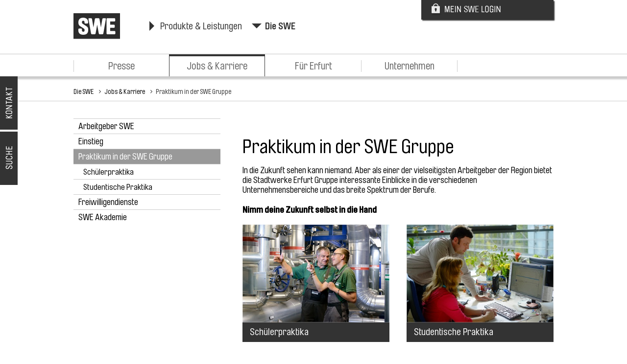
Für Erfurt (313, 66)
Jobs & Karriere (217, 66)
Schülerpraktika (109, 172)
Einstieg (91, 141)
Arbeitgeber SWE (106, 126)
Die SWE (280, 26)
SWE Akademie (103, 217)
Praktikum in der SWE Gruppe (193, 91)
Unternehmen (410, 66)
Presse (121, 66)
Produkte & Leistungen (201, 26)
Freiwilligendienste (108, 202)
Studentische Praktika (118, 187)
